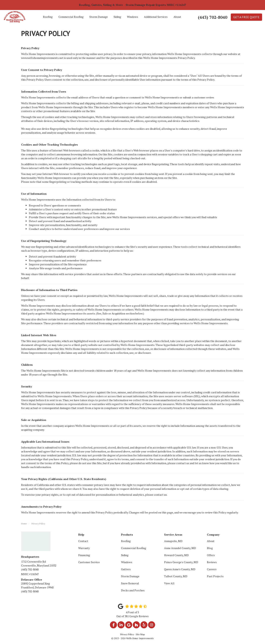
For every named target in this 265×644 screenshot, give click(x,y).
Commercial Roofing (134, 548)
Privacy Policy (127, 634)
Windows (127, 562)
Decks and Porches (133, 590)
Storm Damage (130, 576)
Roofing (126, 541)
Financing (84, 555)
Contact (83, 541)
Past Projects (215, 576)
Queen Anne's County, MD (180, 569)
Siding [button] (117, 17)
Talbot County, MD (176, 576)
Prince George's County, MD (181, 562)
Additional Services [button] (156, 17)
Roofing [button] (48, 17)
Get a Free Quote (246, 17)
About (211, 541)
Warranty (84, 548)
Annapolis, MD (173, 541)
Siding (125, 555)
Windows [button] (132, 17)
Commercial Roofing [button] (71, 17)
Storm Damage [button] (99, 17)
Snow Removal (130, 583)
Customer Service (89, 562)
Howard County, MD (176, 555)
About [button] (177, 17)
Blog (210, 548)
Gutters (126, 569)
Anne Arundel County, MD (180, 548)
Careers (212, 569)
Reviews (212, 562)
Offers (211, 555)
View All (169, 583)
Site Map (140, 634)
